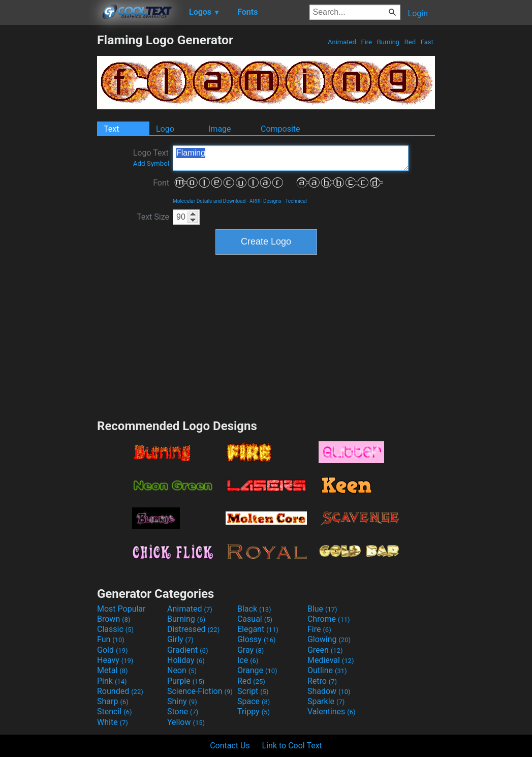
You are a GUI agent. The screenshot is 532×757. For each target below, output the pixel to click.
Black (254, 609)
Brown (114, 619)
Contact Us (230, 746)
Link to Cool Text (292, 746)
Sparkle (326, 701)
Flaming (291, 158)
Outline (327, 670)
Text (111, 129)
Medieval (331, 660)
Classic (115, 629)
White (113, 722)
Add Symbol (151, 163)
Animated (342, 42)
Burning (388, 42)
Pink (112, 681)
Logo (165, 129)
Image (220, 129)
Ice (248, 660)
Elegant (258, 629)
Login (418, 13)
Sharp (113, 701)
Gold (113, 650)
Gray (251, 650)
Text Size (153, 217)
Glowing (329, 639)
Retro (322, 681)
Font (161, 183)
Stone (183, 711)
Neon (182, 670)
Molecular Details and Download (209, 201)
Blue (322, 609)
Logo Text (151, 158)
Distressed (193, 629)
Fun (111, 639)
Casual (255, 619)
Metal (113, 670)
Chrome (329, 619)
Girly (180, 639)
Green (325, 650)
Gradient (187, 650)
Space (254, 701)
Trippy (254, 711)
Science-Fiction (200, 691)
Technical (296, 201)
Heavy (115, 660)
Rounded (120, 691)
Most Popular (121, 609)
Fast (427, 42)
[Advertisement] (48, 185)
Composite (280, 129)
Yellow (186, 722)
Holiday (186, 660)
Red (410, 42)
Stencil (114, 711)
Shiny (182, 701)
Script (253, 691)
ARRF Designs (265, 201)
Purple (186, 681)
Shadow (329, 691)
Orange (257, 670)
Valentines (332, 711)
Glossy (257, 639)
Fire (366, 42)
